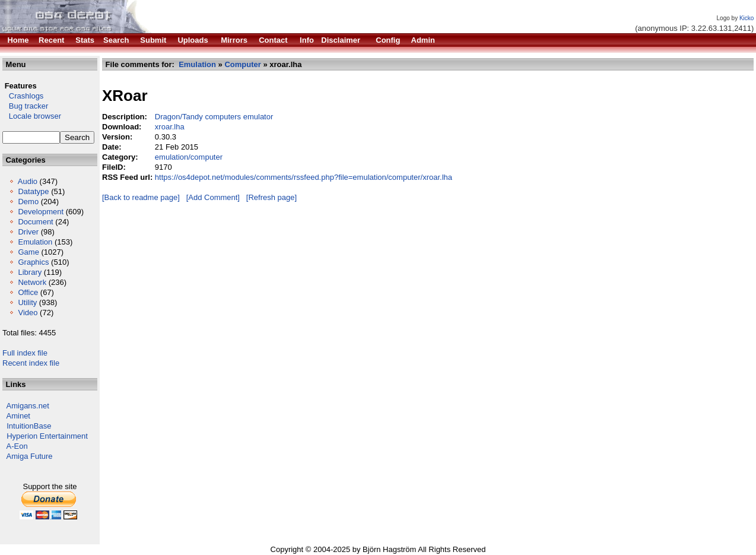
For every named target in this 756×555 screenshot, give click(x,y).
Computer (242, 64)
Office (28, 292)
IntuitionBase (29, 426)
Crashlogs (23, 96)
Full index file (25, 353)
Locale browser (32, 116)
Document (35, 222)
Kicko (747, 18)
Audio (28, 181)
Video (28, 313)
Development (41, 212)
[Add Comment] (213, 197)
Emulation (35, 242)
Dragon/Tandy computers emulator (214, 117)
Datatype (33, 191)
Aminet (18, 416)
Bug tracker (25, 106)
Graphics (33, 262)
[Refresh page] (271, 197)
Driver (28, 232)
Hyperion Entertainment (47, 436)
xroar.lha (170, 127)
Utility (27, 302)
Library (30, 272)
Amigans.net (28, 406)
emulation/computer (189, 157)
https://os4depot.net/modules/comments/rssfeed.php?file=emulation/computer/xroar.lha (304, 177)
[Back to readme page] (141, 197)
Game (28, 252)
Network (32, 282)
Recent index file (31, 363)
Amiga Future (30, 456)
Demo (28, 202)
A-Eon (17, 446)
